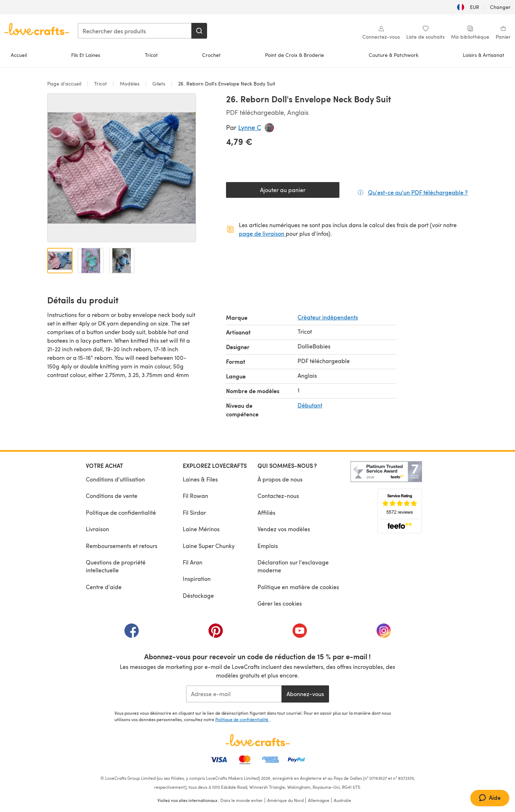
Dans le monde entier (242, 800)
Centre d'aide (104, 587)
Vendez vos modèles (284, 529)
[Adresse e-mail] (234, 694)
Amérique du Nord (285, 800)
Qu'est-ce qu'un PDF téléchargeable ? (418, 192)
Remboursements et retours (122, 546)
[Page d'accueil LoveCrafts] (257, 740)
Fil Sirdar (194, 512)
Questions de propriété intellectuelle (116, 566)
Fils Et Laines (86, 55)
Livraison (97, 529)
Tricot (151, 55)
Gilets (159, 84)
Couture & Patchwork (394, 55)
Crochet (211, 55)
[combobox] (135, 31)
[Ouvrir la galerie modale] (122, 168)
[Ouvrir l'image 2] (91, 261)
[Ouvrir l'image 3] (122, 261)
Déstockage (198, 595)
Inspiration (197, 579)
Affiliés (266, 512)
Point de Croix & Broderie (295, 55)
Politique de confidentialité (121, 512)
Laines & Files (200, 479)
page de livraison (262, 233)
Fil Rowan (195, 496)
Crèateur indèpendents (328, 317)
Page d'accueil (65, 84)
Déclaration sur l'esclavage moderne (293, 566)
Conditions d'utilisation (115, 479)
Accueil (19, 55)
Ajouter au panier (283, 190)
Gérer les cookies (280, 603)
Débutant (310, 405)
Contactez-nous (278, 496)
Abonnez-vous (305, 694)
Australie (342, 800)
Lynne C (250, 127)
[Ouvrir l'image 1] (60, 261)
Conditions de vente (112, 496)
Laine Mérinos (201, 529)
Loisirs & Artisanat (484, 55)
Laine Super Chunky (209, 546)
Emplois (268, 546)
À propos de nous (280, 479)
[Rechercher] (199, 31)
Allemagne (319, 800)
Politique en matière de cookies (298, 587)
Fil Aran (193, 562)
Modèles (130, 84)
